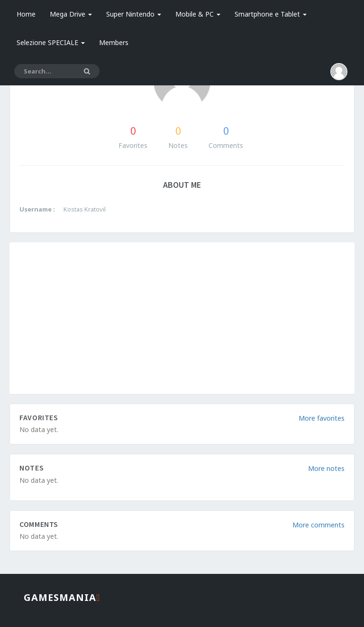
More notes (326, 468)
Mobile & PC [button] (198, 14)
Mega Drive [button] (71, 14)
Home (26, 14)
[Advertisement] (182, 318)
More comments (318, 525)
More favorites (322, 418)
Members (114, 42)
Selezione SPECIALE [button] (51, 42)
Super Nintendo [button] (134, 14)
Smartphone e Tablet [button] (271, 14)
